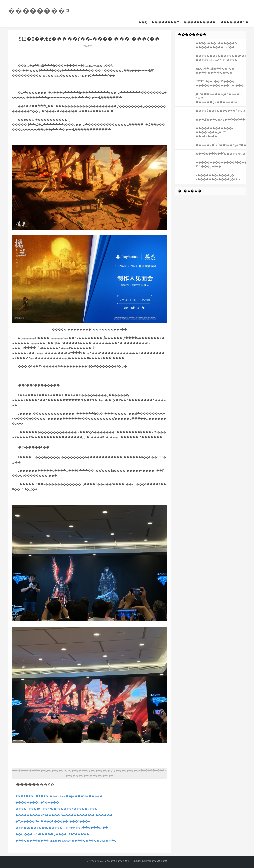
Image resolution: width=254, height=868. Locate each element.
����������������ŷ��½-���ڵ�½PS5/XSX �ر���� (221, 58)
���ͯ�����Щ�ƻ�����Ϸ (38, 802)
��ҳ (143, 22)
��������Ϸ (39, 11)
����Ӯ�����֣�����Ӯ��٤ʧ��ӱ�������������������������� (221, 111)
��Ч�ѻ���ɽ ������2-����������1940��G (216, 45)
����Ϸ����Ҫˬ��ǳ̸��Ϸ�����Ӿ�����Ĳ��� (57, 809)
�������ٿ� (234, 22)
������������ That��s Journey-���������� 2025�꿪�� (66, 841)
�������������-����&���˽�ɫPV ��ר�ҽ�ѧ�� (214, 132)
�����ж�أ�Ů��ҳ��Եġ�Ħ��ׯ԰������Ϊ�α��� (221, 145)
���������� (200, 22)
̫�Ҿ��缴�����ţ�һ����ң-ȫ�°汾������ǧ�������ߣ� (219, 98)
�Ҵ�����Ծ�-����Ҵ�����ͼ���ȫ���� (53, 822)
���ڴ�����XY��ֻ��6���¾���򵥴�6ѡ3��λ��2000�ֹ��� (221, 120)
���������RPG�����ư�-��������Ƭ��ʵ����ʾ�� (64, 815)
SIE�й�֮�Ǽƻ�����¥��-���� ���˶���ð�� (216, 71)
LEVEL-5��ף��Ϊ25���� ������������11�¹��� (220, 83)
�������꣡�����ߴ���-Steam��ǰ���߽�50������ (59, 796)
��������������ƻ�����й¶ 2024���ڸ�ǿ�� (221, 165)
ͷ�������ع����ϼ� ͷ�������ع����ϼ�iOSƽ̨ (218, 177)
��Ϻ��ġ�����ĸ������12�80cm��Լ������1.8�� (62, 828)
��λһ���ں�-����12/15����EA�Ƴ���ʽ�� (52, 834)
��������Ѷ (165, 22)
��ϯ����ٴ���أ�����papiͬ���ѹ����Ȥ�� (221, 154)
